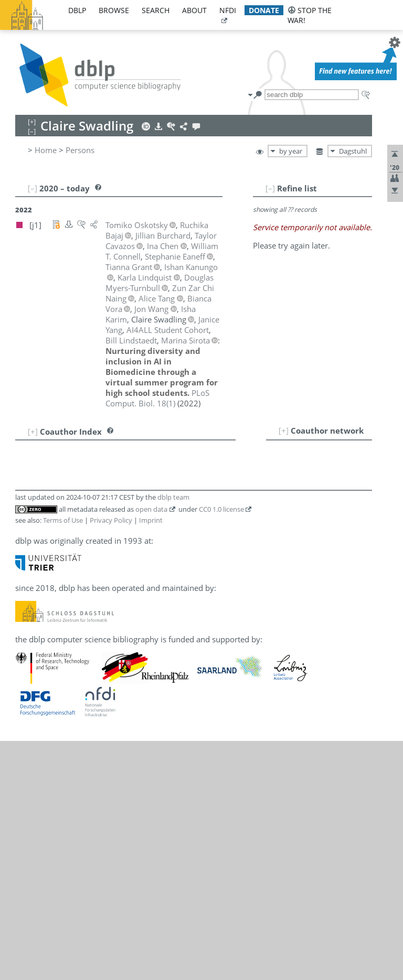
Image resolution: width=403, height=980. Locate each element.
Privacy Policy (111, 520)
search (156, 10)
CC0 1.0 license (221, 509)
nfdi (228, 10)
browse (114, 10)
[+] (284, 430)
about (194, 10)
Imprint (151, 520)
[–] (270, 188)
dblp (77, 10)
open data (151, 509)
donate (264, 10)
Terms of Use (63, 520)
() (157, 398)
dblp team (173, 497)
